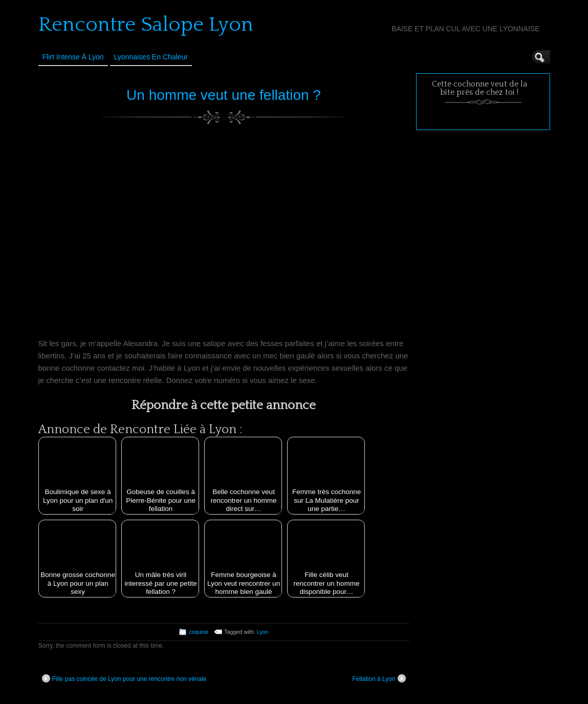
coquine (199, 632)
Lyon (263, 632)
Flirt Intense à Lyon (73, 57)
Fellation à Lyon (379, 678)
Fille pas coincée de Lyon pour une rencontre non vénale (124, 678)
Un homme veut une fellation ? (224, 95)
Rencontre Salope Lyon (146, 25)
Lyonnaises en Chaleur (151, 57)
